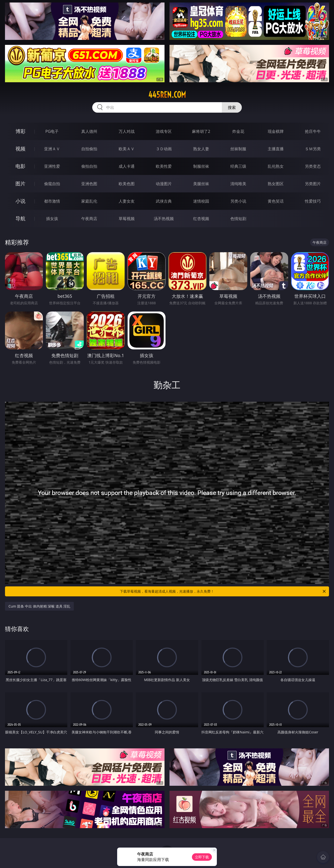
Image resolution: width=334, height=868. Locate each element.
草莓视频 (127, 219)
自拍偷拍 (89, 149)
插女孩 (52, 219)
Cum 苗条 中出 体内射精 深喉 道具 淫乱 (39, 606)
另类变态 (313, 166)
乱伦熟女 (276, 166)
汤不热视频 (164, 219)
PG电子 (52, 131)
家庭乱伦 (89, 201)
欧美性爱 (164, 166)
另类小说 (238, 201)
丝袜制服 (238, 149)
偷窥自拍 (52, 184)
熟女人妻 (201, 149)
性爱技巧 (313, 201)
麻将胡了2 (201, 131)
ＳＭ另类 (313, 149)
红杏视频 (201, 219)
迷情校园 (201, 201)
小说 (20, 201)
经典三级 (238, 166)
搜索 (232, 107)
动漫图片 (164, 184)
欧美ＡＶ (127, 149)
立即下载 (202, 857)
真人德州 (89, 131)
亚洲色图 (89, 184)
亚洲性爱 (52, 166)
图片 (20, 184)
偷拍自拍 (89, 166)
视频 (20, 149)
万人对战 (127, 131)
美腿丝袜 (201, 184)
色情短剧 (238, 219)
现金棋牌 (276, 131)
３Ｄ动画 (164, 149)
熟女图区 (276, 184)
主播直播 (276, 149)
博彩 (20, 131)
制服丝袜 (201, 166)
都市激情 (52, 201)
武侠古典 (164, 201)
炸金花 (238, 131)
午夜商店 (89, 219)
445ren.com (167, 95)
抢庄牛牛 (313, 131)
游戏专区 (164, 131)
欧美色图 (127, 184)
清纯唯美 (238, 184)
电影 (20, 166)
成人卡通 (127, 166)
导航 (20, 218)
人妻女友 (127, 201)
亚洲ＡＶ (52, 149)
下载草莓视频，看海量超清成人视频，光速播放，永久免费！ (223, 591)
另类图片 (313, 184)
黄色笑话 (276, 201)
